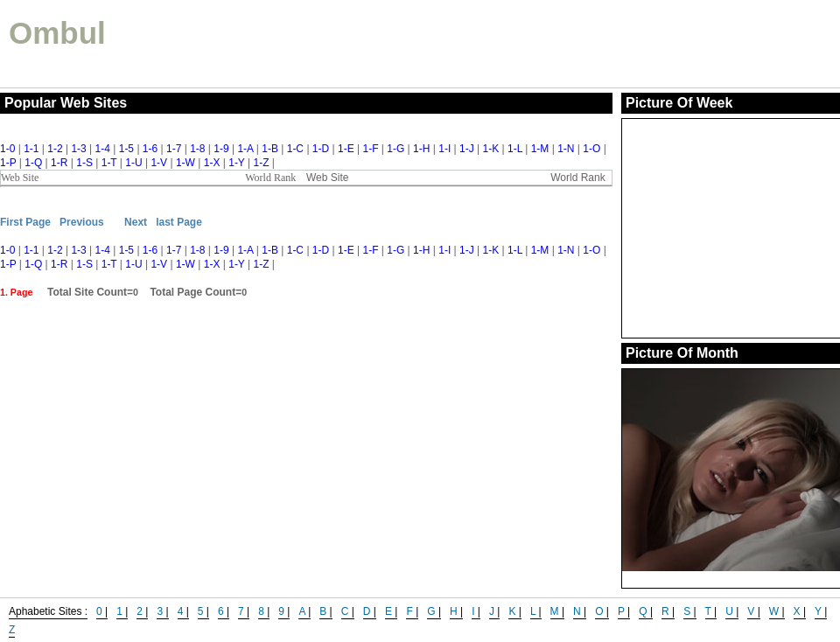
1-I (444, 149)
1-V (159, 163)
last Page (179, 222)
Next (136, 222)
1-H (421, 149)
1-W (185, 163)
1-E (346, 149)
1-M (540, 149)
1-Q (33, 163)
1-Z (261, 163)
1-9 (221, 149)
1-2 (55, 149)
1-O (591, 149)
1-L (515, 149)
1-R (59, 163)
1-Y (236, 163)
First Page (25, 222)
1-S (84, 163)
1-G (395, 149)
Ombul (57, 33)
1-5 (126, 149)
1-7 (174, 149)
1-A (245, 149)
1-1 (31, 149)
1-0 (7, 149)
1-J (467, 149)
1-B (270, 149)
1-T (109, 163)
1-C (295, 149)
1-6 (150, 149)
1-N (566, 149)
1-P (8, 163)
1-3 (78, 149)
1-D (321, 149)
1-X (212, 163)
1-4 (103, 149)
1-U (133, 163)
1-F (370, 149)
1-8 (197, 149)
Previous (82, 222)
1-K (491, 149)
